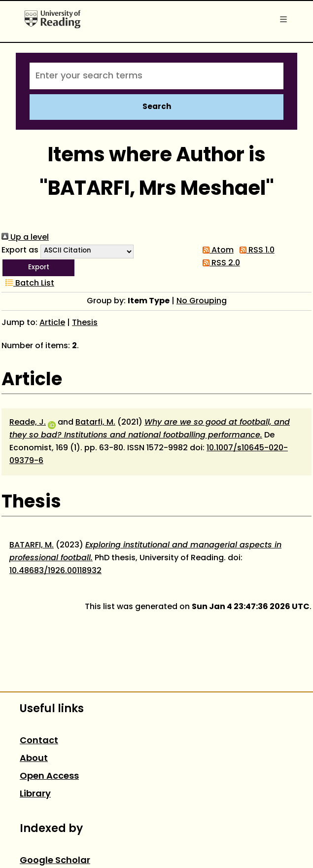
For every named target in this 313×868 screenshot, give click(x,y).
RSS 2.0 (219, 263)
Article (52, 323)
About (34, 759)
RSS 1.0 (255, 251)
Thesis (85, 323)
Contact (39, 741)
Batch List (28, 284)
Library (35, 794)
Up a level (25, 238)
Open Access (49, 777)
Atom (216, 251)
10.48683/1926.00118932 (55, 571)
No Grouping (202, 301)
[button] (38, 268)
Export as (20, 251)
